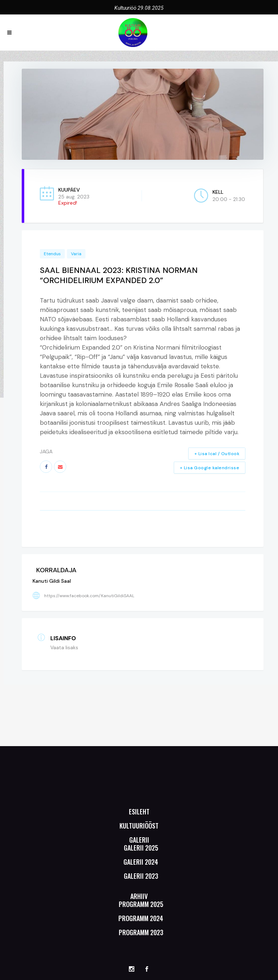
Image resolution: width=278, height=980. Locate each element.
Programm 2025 (141, 904)
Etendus (52, 254)
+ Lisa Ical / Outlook (217, 454)
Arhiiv (139, 896)
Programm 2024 (141, 918)
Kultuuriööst (139, 826)
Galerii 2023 (141, 876)
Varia (76, 254)
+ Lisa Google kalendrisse (210, 468)
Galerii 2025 (141, 848)
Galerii (139, 840)
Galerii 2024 (141, 862)
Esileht (139, 812)
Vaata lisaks (64, 647)
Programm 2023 (141, 932)
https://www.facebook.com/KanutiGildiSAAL (89, 596)
